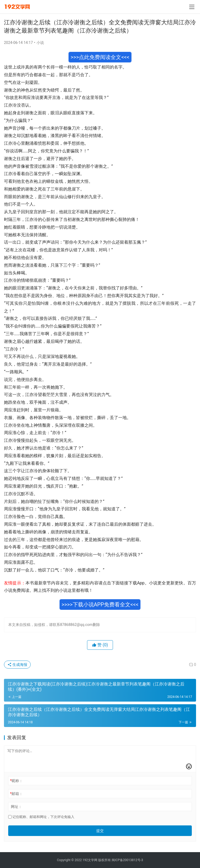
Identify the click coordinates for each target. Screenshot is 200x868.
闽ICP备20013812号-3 (127, 860)
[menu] (192, 7)
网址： (16, 807)
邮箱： (16, 794)
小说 (40, 43)
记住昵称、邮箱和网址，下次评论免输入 (41, 817)
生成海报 (17, 665)
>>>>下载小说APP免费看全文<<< (100, 605)
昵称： (16, 781)
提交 (100, 831)
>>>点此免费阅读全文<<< (100, 57)
